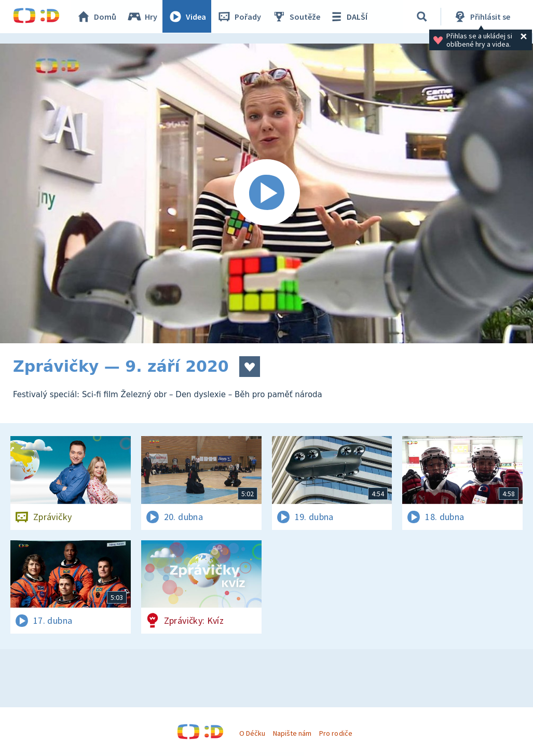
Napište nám (292, 733)
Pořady (239, 17)
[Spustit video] (266, 193)
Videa (187, 17)
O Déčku (252, 733)
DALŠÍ (348, 17)
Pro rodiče (336, 733)
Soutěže (296, 17)
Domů (97, 17)
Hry (142, 17)
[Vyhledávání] (422, 17)
